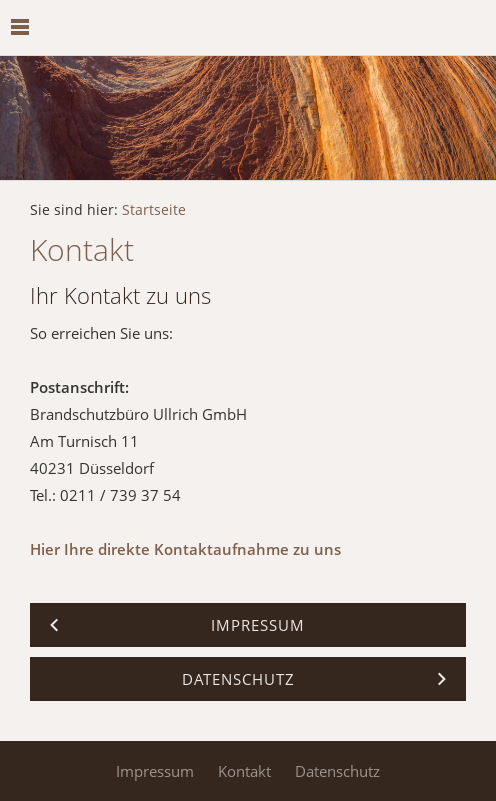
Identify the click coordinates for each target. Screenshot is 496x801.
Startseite (154, 210)
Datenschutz (337, 771)
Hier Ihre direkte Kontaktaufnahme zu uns (185, 549)
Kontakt (244, 771)
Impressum (155, 771)
